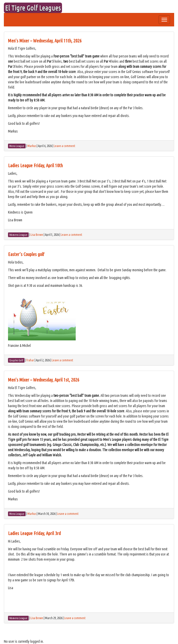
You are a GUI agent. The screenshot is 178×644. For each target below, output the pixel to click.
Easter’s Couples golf (26, 254)
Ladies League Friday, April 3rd (34, 533)
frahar (30, 360)
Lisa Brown (37, 235)
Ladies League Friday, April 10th (35, 165)
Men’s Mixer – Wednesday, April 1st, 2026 (44, 380)
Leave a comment (64, 146)
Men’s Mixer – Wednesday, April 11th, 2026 (45, 41)
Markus (32, 146)
